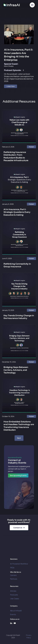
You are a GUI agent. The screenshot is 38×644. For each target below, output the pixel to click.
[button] (32, 5)
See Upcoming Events (18, 475)
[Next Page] (19, 438)
